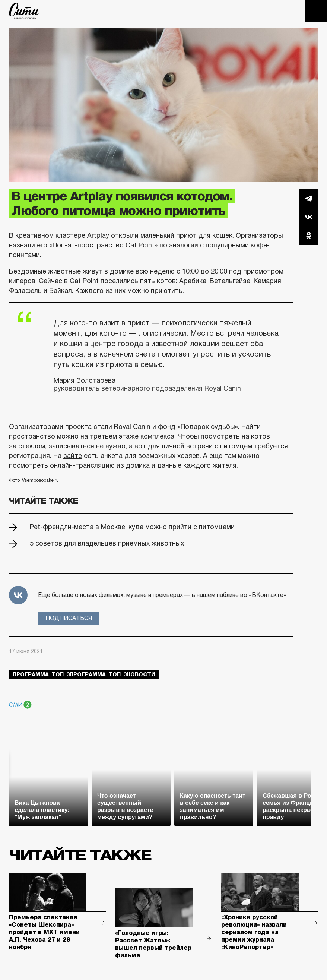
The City (24, 11)
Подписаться (69, 618)
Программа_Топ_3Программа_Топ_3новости (84, 674)
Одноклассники (309, 235)
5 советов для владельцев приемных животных (107, 543)
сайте (73, 456)
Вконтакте (309, 217)
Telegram (309, 198)
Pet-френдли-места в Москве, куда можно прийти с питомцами (132, 527)
